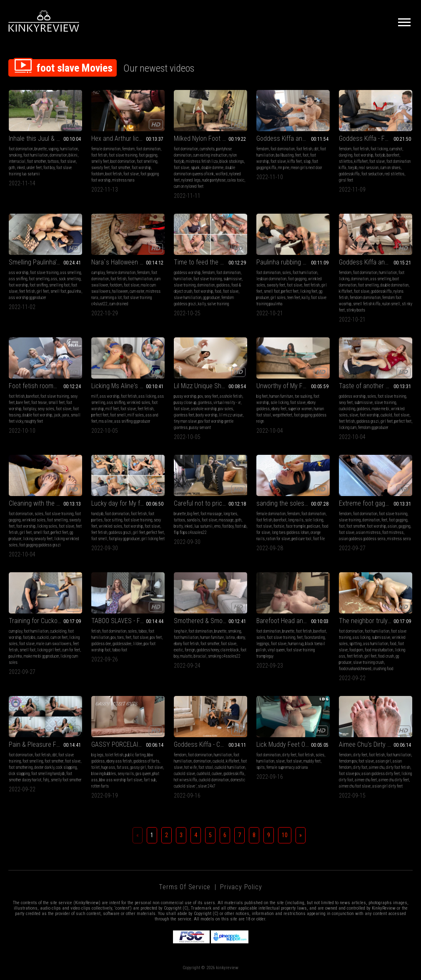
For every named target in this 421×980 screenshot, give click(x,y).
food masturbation (379, 650)
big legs (97, 755)
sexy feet (211, 396)
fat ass (123, 767)
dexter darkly (44, 767)
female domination (106, 149)
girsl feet (346, 180)
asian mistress (368, 532)
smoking (15, 155)
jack (57, 415)
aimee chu (377, 767)
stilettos (346, 161)
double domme (212, 168)
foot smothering (21, 767)
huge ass (108, 767)
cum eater (137, 291)
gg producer (211, 298)
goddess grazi (368, 421)
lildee (138, 644)
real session (369, 168)
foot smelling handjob (48, 774)
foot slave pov (349, 774)
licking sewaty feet (38, 539)
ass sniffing (18, 279)
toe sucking (303, 396)
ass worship (19, 273)
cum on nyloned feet (189, 186)
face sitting (113, 520)
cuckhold (203, 774)
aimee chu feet (366, 780)
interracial (17, 161)
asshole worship (204, 409)
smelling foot (59, 285)
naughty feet (34, 421)
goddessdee (122, 644)
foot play (29, 409)
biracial (200, 656)
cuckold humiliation (230, 767)
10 (285, 835)
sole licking (279, 403)
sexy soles (46, 409)
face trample (296, 526)
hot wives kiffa (185, 780)
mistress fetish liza (202, 161)
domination (58, 155)
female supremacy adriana (287, 767)
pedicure (314, 526)
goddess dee (101, 644)
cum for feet (71, 650)
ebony (241, 637)
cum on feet (59, 637)
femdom (128, 149)
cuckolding (347, 409)
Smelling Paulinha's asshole (45, 262)
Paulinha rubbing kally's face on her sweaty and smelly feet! (293, 262)
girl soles (278, 298)
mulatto (186, 656)
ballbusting (285, 155)
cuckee (217, 774)
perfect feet (290, 291)
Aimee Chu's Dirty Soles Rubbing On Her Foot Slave (376, 744)
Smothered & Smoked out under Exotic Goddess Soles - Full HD (210, 621)
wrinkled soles (138, 403)
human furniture (281, 396)
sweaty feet (100, 168)
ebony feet (279, 409)
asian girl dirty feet (387, 786)
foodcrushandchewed (355, 669)
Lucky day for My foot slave (128, 503)
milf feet (112, 409)
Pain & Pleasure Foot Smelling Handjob (45, 744)
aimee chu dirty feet (394, 780)
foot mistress (393, 532)
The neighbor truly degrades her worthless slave (376, 621)
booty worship (207, 415)
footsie (279, 526)
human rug (296, 644)
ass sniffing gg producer (132, 421)
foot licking (379, 149)
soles (287, 273)
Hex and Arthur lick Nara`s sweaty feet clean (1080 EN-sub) (128, 138)
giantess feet (184, 415)
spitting (355, 644)
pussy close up (185, 403)
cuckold (386, 415)
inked (21, 168)
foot (306, 155)
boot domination (123, 161)
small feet (56, 403)
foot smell (118, 415)
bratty (178, 526)
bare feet (23, 403)
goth (12, 168)
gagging (404, 526)
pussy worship (185, 396)
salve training (218, 304)
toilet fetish (114, 755)
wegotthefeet (282, 415)
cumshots (207, 149)
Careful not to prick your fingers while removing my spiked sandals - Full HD (210, 503)
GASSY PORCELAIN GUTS (125, 744)
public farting (135, 755)
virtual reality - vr (227, 403)
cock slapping (66, 767)
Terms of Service (185, 887)
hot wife (190, 767)
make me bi (381, 409)
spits (261, 767)
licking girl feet (49, 650)
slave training (185, 285)
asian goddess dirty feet (381, 774)
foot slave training (123, 155)
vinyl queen (276, 650)
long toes (230, 514)
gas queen (143, 774)
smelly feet (100, 161)
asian (392, 526)
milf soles (136, 415)
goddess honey (208, 650)
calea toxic (236, 180)
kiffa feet (295, 161)
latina (230, 637)
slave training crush (368, 662)
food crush (386, 656)
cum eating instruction (210, 155)
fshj (46, 780)
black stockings (232, 161)
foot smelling (147, 161)
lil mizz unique (231, 415)
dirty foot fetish (398, 767)
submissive (233, 279)
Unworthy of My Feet (284, 386)
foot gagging (148, 155)
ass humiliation (376, 644)
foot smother (36, 161)
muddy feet (312, 761)
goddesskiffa (349, 174)
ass (54, 279)
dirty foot (360, 767)
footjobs (29, 637)
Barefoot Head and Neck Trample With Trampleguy (293, 621)
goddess (223, 285)
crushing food (383, 669)
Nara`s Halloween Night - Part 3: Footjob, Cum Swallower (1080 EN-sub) (128, 262)
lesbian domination (271, 279)
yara (66, 415)
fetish (96, 631)
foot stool (206, 767)
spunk (195, 168)
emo (217, 526)
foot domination (21, 149)
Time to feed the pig (201, 262)
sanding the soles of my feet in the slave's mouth (293, 503)
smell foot (58, 291)
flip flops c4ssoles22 (190, 532)
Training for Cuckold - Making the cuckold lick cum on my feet (45, 621)
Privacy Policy (241, 887)
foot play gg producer (124, 539)
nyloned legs (191, 180)
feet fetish (27, 291)
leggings (263, 644)
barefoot (33, 396)
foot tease (39, 403)
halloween (120, 291)
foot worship (141, 168)
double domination (394, 285)
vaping (53, 149)
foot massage (211, 514)
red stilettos (395, 174)
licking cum (348, 428)
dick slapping (19, 774)
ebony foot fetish (186, 644)
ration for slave (278, 539)
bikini (73, 155)
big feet (262, 396)
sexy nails (126, 774)
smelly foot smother (66, 780)
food (218, 291)
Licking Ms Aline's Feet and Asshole (128, 386)
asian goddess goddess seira (362, 539)
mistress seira (399, 539)
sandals (193, 520)
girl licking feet (153, 539)
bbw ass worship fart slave (121, 780)
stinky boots (356, 310)
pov (200, 396)
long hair (180, 631)
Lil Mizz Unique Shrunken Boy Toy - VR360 (210, 386)
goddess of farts (146, 761)
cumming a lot (111, 298)
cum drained (119, 304)
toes (120, 637)
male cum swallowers (54, 644)
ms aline (106, 421)
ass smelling (70, 273)
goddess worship (187, 273)
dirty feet (289, 755)
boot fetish (114, 174)
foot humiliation (36, 155)
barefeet (393, 155)
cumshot (396, 149)
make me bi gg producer (41, 656)
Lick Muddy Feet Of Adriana (293, 744)
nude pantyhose (214, 180)
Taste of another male (369, 386)
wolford (222, 174)
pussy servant (200, 428)
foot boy (49, 168)
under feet (34, 168)
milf (95, 396)
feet (298, 155)
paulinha (75, 291)
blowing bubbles (104, 774)
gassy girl (138, 767)
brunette (41, 149)
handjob (97, 514)
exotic (178, 650)
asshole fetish (231, 396)
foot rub (241, 526)
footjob (380, 155)
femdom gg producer (373, 428)
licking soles (47, 526)
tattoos (53, 161)
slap (307, 161)
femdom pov (348, 761)
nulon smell (391, 304)
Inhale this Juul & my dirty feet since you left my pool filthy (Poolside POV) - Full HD (45, 138)
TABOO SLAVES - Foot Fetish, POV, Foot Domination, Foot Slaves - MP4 (128, 621)
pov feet (156, 637)
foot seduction (372, 174)
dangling (346, 155)
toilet (95, 767)
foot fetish (99, 155)
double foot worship (37, 415)
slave (354, 415)
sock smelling (70, 279)
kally (202, 304)
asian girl (383, 761)
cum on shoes (390, 168)
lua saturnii (203, 526)
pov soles (226, 409)
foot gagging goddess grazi (40, 545)
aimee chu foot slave (355, 786)
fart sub (150, 780)
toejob (353, 168)
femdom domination (365, 298)
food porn (356, 650)
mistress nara (123, 180)
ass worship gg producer (28, 298)
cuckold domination (214, 780)
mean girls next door (307, 168)
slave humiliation (188, 298)
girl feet (43, 291)
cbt (316, 149)
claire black (230, 650)
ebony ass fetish (119, 761)
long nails (296, 520)
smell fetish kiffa (367, 304)
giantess (205, 403)
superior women (300, 409)
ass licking (147, 396)
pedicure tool (302, 539)
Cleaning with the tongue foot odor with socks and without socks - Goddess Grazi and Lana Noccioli (45, 503)
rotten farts (100, 786)
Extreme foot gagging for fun (376, 503)
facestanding (314, 637)
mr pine (284, 168)
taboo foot (120, 650)
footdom (98, 174)
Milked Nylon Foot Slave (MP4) (210, 138)
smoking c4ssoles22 (224, 656)
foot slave (68, 161)
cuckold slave (184, 774)
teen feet (294, 298)
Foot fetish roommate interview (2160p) (45, 386)
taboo (143, 631)
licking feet (309, 291)
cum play (98, 273)
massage (226, 520)
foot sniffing (39, 285)
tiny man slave (185, 421)
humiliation (69, 149)
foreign (190, 650)
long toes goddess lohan (290, 532)
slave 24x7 (207, 786)
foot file (319, 539)
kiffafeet (361, 161)
